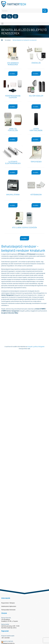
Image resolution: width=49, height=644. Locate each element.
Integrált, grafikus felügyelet (36, 346)
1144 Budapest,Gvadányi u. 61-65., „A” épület (10, 620)
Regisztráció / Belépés (8, 603)
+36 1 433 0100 (5, 638)
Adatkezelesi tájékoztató (9, 606)
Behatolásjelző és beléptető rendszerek (25, 40)
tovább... (13, 74)
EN (4, 16)
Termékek (8, 40)
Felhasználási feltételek (8, 610)
